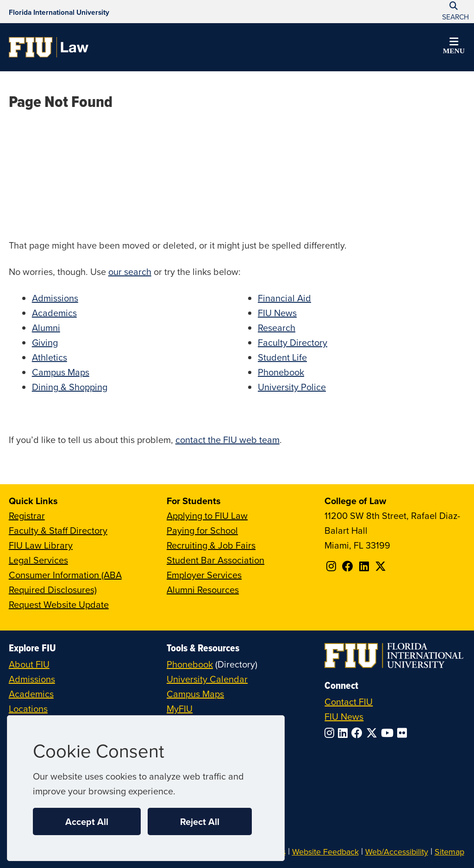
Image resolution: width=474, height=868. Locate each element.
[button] (454, 47)
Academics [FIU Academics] (31, 694)
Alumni (46, 328)
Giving (45, 342)
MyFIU (180, 709)
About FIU (29, 664)
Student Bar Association (215, 560)
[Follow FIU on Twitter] (374, 733)
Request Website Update (59, 604)
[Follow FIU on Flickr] (404, 733)
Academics (54, 313)
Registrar (27, 515)
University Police (292, 387)
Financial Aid (284, 298)
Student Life (282, 357)
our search (130, 272)
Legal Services (38, 560)
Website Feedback (325, 852)
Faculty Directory (293, 342)
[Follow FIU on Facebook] (359, 733)
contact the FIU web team (228, 440)
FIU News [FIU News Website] (344, 716)
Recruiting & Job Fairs (211, 545)
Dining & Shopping (70, 387)
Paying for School (202, 530)
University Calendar (207, 679)
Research (277, 328)
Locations (28, 709)
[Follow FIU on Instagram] (331, 733)
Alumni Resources (203, 590)
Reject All (200, 821)
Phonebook (281, 372)
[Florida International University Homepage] (59, 12)
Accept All (87, 821)
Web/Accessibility (397, 852)
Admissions (55, 298)
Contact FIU (349, 702)
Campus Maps (61, 372)
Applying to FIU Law (207, 515)
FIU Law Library (41, 545)
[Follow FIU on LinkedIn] (345, 733)
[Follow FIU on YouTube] (389, 733)
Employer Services (204, 575)
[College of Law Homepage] (49, 47)
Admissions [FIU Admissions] (32, 679)
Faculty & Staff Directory (58, 530)
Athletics (50, 357)
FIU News (277, 313)
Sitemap (449, 852)
